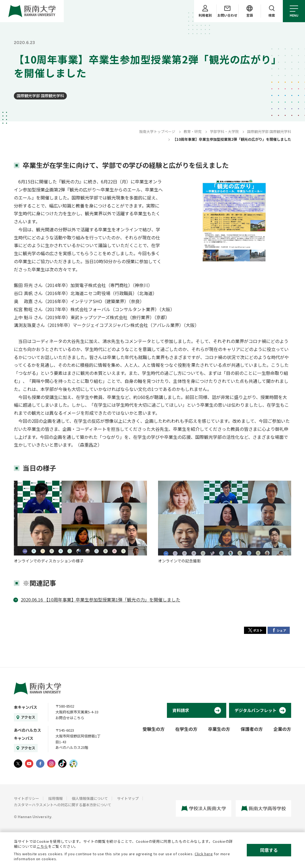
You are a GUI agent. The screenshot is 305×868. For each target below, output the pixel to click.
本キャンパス (26, 707)
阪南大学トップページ (157, 131)
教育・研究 (193, 131)
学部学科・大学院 (224, 131)
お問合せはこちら (70, 718)
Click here (204, 854)
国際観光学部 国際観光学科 (40, 96)
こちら (42, 846)
